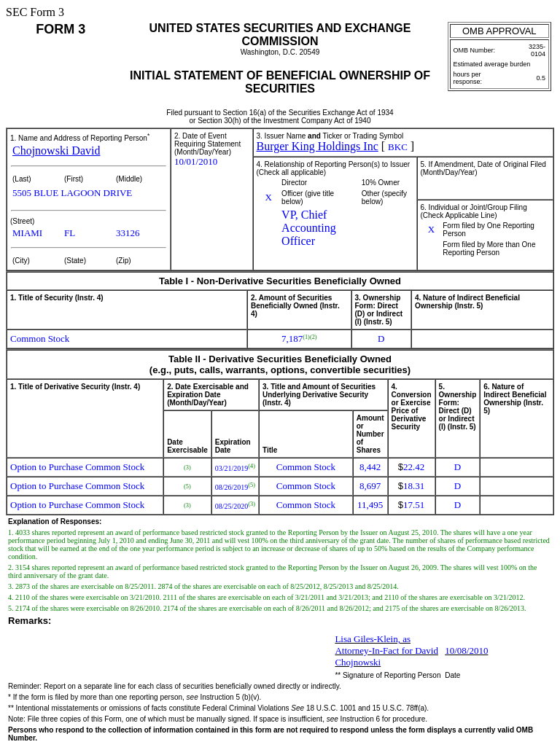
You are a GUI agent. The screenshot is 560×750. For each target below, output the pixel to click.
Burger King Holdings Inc (318, 146)
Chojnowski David (56, 151)
